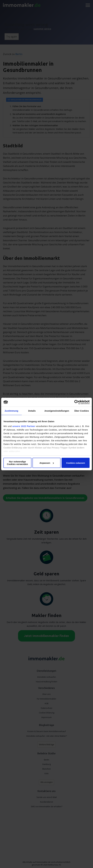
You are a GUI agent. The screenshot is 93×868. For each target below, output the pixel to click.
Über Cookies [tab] (82, 411)
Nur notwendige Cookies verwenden (17, 463)
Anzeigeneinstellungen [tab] (57, 411)
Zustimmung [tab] (11, 411)
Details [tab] (32, 411)
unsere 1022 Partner (24, 426)
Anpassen (47, 463)
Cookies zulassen (76, 463)
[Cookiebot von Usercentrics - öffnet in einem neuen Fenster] (77, 402)
